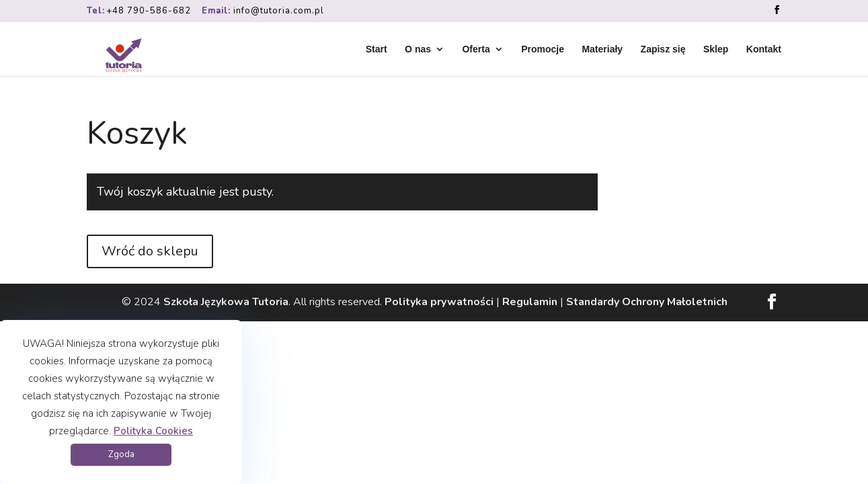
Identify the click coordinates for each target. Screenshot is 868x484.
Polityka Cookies (153, 431)
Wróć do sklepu (150, 251)
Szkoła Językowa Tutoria (226, 302)
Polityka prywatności (439, 302)
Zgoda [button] (121, 454)
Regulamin (530, 302)
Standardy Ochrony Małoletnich (647, 302)
